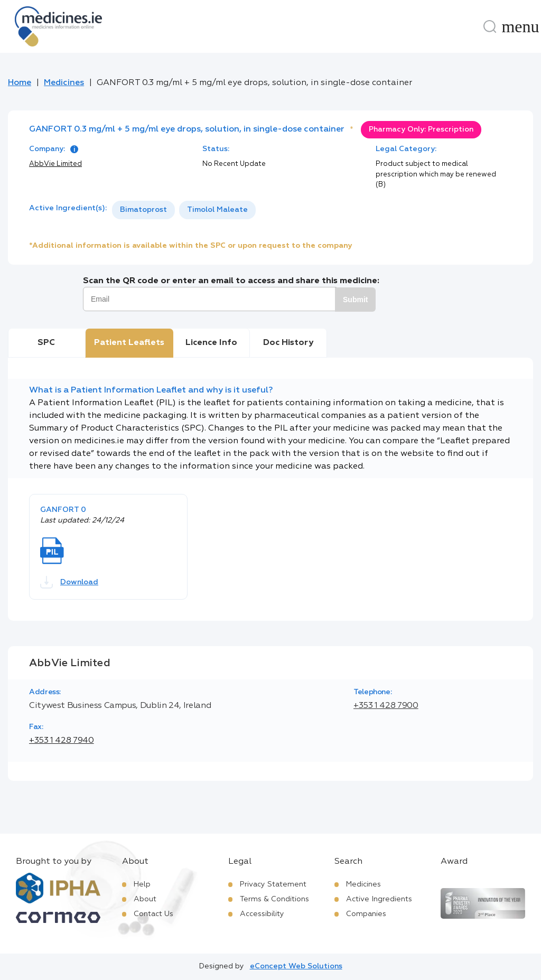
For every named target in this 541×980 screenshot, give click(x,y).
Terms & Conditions (274, 899)
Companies (366, 914)
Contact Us (153, 914)
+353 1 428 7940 (62, 741)
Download (69, 582)
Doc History (288, 343)
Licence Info (211, 343)
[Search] (490, 26)
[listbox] (184, 210)
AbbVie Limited (55, 164)
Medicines (64, 83)
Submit (355, 300)
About (145, 899)
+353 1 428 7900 (386, 706)
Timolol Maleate (217, 210)
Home (20, 83)
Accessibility (262, 914)
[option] (143, 210)
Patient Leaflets (129, 343)
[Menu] (520, 26)
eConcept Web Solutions (296, 966)
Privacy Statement (273, 884)
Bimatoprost (143, 210)
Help (142, 884)
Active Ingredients (379, 899)
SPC (46, 343)
